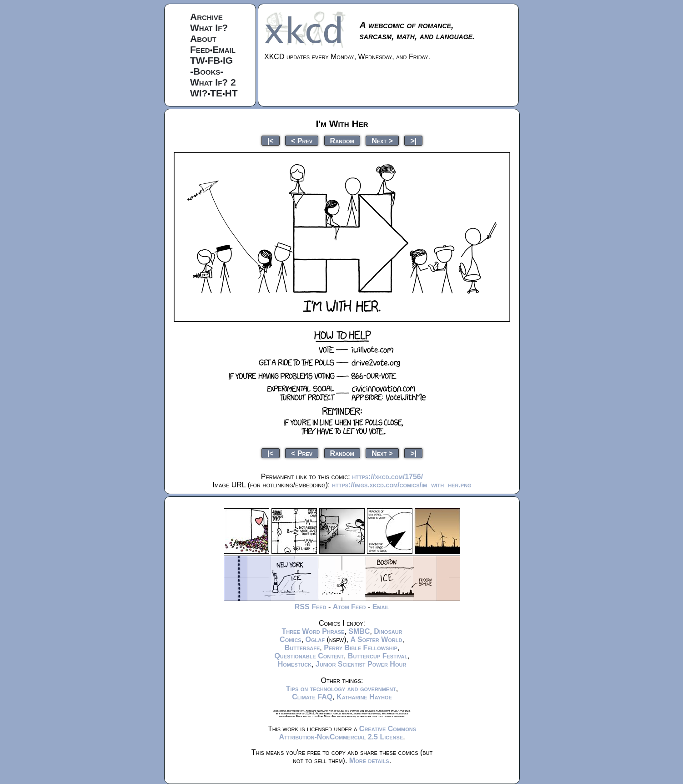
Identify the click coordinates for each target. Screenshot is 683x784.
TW (198, 60)
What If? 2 (213, 82)
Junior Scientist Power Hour (361, 664)
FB (214, 60)
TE (216, 93)
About (203, 38)
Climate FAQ (312, 697)
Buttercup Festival (378, 656)
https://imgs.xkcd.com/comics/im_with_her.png (402, 485)
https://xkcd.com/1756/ (387, 477)
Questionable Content (309, 656)
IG (228, 60)
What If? (209, 28)
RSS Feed (311, 607)
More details (369, 761)
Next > (382, 140)
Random (342, 140)
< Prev (302, 140)
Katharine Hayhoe (364, 697)
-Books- (207, 71)
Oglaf (315, 640)
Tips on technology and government (341, 689)
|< (271, 140)
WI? (199, 93)
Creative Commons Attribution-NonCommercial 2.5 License (347, 733)
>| (413, 140)
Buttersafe (302, 648)
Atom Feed (349, 607)
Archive (206, 17)
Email (224, 49)
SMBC (359, 631)
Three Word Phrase (313, 631)
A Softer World (376, 640)
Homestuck (295, 664)
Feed (200, 49)
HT (231, 93)
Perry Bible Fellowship (361, 648)
